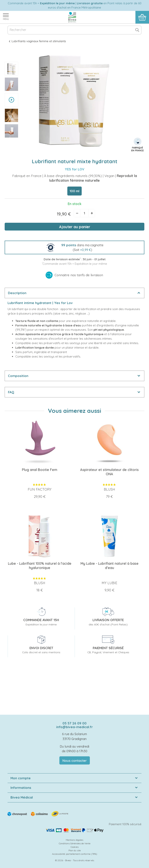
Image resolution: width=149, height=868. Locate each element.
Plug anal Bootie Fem (40, 470)
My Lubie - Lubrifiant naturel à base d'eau (110, 566)
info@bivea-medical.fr (74, 727)
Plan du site (75, 850)
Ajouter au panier (75, 227)
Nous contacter (75, 761)
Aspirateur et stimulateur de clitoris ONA (109, 472)
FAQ (11, 392)
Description (17, 293)
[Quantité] (84, 213)
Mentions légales (74, 840)
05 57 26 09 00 (74, 723)
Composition (18, 376)
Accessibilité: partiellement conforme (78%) (75, 854)
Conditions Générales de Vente (75, 843)
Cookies (75, 847)
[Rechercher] (74, 30)
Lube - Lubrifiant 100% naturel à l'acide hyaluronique (40, 566)
